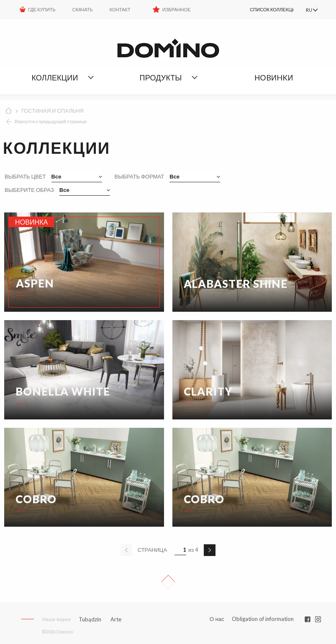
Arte (116, 619)
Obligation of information (263, 619)
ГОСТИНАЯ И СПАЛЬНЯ (53, 111)
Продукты (161, 78)
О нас (217, 619)
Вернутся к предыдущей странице (51, 121)
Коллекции (55, 78)
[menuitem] (262, 10)
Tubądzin (90, 619)
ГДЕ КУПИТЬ (42, 9)
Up (168, 582)
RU (308, 10)
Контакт (120, 9)
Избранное (177, 9)
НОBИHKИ (274, 78)
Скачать (83, 9)
